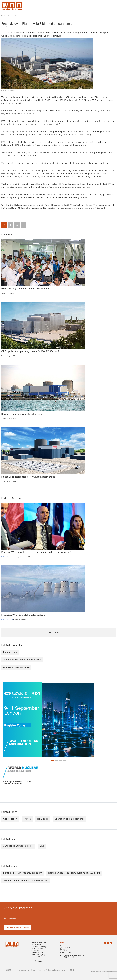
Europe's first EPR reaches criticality (22, 873)
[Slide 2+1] (61, 760)
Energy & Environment (39, 943)
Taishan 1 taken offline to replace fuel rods (26, 881)
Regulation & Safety (39, 947)
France (27, 819)
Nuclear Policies (37, 949)
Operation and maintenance (69, 819)
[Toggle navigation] (112, 4)
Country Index (37, 961)
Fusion (34, 959)
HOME (3, 15)
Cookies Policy (106, 972)
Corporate (35, 951)
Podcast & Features (39, 957)
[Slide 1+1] (56, 760)
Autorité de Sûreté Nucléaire (18, 846)
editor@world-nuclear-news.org (72, 956)
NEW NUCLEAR (11, 15)
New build (43, 819)
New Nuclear (36, 945)
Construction (10, 819)
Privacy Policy (96, 972)
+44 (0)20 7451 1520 (68, 957)
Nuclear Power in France (16, 668)
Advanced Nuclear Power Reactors (22, 660)
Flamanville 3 (10, 652)
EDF (42, 846)
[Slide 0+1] (52, 760)
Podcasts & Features (7, 557)
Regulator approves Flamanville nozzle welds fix (74, 873)
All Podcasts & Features (58, 633)
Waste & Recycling (38, 955)
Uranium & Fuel (37, 953)
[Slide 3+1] (65, 760)
